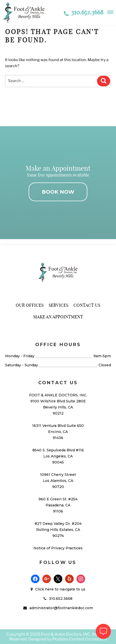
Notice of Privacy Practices (58, 548)
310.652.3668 (84, 12)
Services (59, 305)
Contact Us (87, 305)
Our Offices (30, 305)
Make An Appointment (58, 317)
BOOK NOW (58, 192)
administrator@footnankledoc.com (61, 608)
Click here (44, 589)
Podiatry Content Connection (80, 639)
